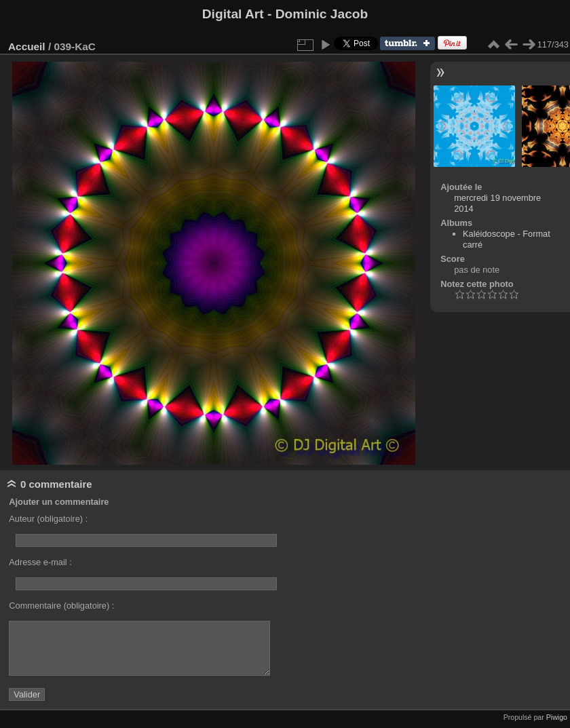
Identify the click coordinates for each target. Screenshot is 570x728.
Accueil (27, 46)
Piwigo (557, 717)
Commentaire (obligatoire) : (61, 606)
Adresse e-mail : (40, 562)
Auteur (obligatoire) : (48, 519)
